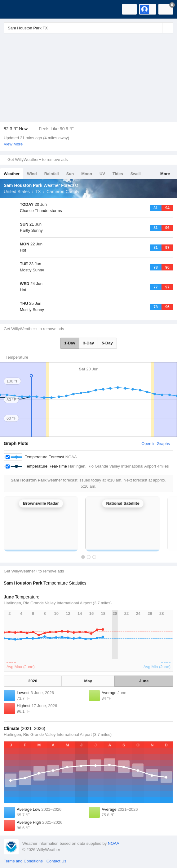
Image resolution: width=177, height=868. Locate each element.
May (88, 681)
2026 (33, 681)
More (165, 174)
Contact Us (56, 861)
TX (38, 192)
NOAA (114, 843)
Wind (32, 174)
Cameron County (63, 192)
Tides (118, 174)
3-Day (88, 343)
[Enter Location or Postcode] (88, 28)
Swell (136, 174)
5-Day (107, 343)
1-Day (70, 343)
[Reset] (157, 28)
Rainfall (52, 174)
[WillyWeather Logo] (14, 9)
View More (13, 144)
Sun (70, 174)
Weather (12, 174)
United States (17, 192)
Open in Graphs (156, 444)
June (144, 681)
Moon (87, 174)
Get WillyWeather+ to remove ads (38, 160)
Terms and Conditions (23, 861)
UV (102, 174)
